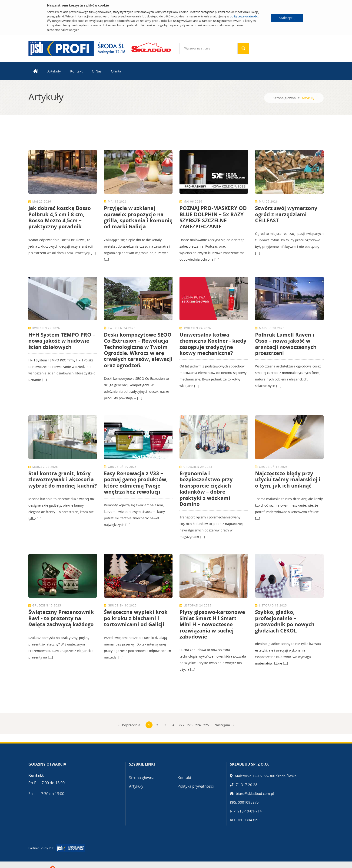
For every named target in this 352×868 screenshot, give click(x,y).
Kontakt (76, 71)
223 (190, 725)
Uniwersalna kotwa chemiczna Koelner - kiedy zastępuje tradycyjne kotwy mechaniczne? (213, 344)
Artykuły (54, 71)
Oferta (116, 71)
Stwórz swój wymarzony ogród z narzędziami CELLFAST (286, 214)
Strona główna (285, 98)
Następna (224, 725)
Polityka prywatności (196, 786)
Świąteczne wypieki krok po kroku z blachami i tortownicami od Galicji (136, 618)
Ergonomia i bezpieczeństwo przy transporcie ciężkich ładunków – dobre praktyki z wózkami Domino (206, 488)
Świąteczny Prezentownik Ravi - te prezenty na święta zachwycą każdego (61, 618)
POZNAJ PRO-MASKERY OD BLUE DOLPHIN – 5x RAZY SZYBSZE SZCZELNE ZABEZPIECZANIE (213, 217)
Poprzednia (129, 725)
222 (182, 725)
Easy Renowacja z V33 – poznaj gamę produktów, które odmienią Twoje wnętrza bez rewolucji (136, 482)
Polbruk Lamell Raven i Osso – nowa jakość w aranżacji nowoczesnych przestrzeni (286, 344)
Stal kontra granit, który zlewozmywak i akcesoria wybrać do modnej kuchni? (63, 479)
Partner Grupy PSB (41, 848)
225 (206, 725)
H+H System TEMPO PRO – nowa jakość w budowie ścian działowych (62, 341)
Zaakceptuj (287, 18)
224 (198, 725)
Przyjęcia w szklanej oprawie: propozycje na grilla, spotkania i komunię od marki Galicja (138, 217)
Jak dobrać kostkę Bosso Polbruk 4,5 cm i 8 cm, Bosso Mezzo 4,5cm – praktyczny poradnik (60, 217)
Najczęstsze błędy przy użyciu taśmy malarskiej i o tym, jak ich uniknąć (288, 479)
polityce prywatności (244, 16)
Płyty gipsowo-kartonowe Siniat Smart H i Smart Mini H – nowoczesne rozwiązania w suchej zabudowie (212, 624)
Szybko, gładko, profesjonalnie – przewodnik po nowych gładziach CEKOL (285, 621)
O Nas (97, 71)
